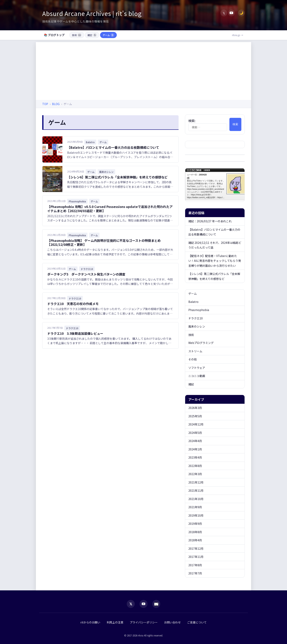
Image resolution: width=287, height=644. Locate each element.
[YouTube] (231, 13)
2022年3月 (195, 474)
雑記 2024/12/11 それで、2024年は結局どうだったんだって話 (215, 245)
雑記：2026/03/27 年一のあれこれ (210, 221)
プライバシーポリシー (144, 622)
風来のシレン (197, 326)
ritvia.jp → (238, 35)
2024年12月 (196, 424)
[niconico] (156, 604)
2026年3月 (195, 408)
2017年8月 (195, 565)
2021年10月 (196, 499)
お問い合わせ (172, 622)
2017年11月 (196, 557)
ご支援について (197, 622)
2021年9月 (195, 507)
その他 (193, 359)
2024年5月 (195, 433)
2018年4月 (195, 540)
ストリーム (195, 351)
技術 (77, 35)
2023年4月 (195, 457)
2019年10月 (196, 515)
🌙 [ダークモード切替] (241, 13)
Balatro (193, 302)
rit (217, 184)
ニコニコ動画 (197, 376)
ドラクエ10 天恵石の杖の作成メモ (73, 304)
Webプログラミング (201, 343)
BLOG (56, 104)
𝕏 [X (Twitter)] (224, 13)
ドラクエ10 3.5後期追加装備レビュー (75, 333)
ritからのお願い (90, 622)
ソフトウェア (197, 368)
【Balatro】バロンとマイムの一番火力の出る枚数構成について (113, 147)
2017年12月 (196, 548)
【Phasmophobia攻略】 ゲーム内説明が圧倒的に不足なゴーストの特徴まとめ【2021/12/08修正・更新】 (104, 243)
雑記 (92, 35)
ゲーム (108, 35)
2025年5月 (195, 416)
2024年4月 (195, 441)
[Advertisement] (143, 70)
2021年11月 (196, 490)
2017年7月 (195, 573)
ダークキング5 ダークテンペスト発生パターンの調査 (86, 274)
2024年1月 (195, 449)
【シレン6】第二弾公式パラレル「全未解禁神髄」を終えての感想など (117, 177)
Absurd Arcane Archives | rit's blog (92, 13)
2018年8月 (195, 532)
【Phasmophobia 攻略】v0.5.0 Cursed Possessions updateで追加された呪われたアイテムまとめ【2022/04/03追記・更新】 (110, 209)
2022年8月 (195, 466)
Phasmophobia (199, 310)
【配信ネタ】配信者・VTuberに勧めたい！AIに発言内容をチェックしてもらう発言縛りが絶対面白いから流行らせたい (215, 261)
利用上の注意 (115, 622)
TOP (45, 104)
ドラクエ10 (196, 318)
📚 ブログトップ (54, 35)
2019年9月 (195, 524)
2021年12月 (196, 482)
